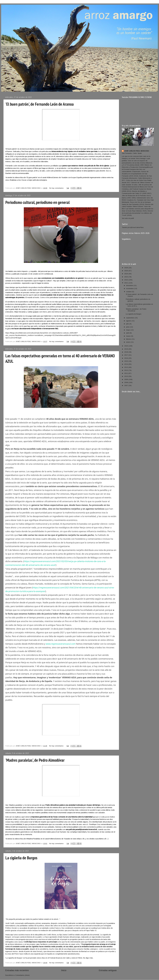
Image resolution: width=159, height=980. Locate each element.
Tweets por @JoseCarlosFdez (133, 227)
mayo (128, 330)
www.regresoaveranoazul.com (61, 644)
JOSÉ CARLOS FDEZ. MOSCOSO (137, 151)
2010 (126, 376)
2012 (126, 370)
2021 (126, 283)
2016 (126, 358)
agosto (129, 321)
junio (128, 327)
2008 (126, 382)
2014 (126, 364)
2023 (126, 277)
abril (128, 333)
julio (128, 324)
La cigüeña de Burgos (21, 858)
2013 (126, 367)
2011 (126, 373)
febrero (129, 339)
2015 (126, 361)
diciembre (130, 285)
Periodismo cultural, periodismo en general (37, 202)
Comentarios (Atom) (22, 975)
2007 (126, 385)
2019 (126, 349)
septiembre (130, 318)
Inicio (64, 970)
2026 (126, 268)
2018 (126, 352)
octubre (129, 292)
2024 (126, 274)
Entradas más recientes (17, 970)
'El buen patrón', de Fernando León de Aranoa (40, 104)
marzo (129, 336)
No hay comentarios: (57, 188)
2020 (126, 346)
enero (128, 342)
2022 (126, 280)
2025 (126, 271)
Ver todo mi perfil (128, 218)
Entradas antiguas (108, 970)
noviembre (130, 289)
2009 (126, 379)
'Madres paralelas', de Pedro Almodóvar (35, 760)
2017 (126, 355)
